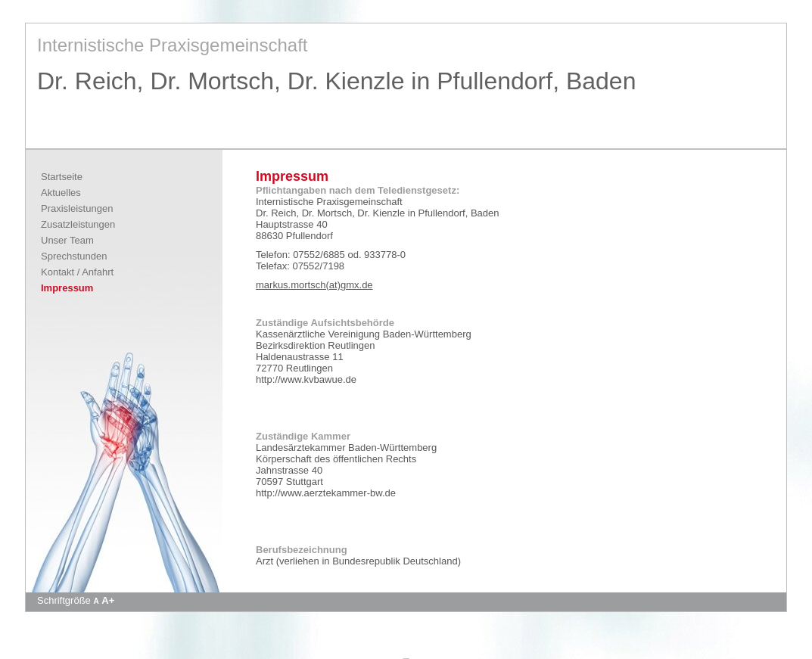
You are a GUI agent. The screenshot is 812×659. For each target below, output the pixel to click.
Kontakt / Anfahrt (77, 272)
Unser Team (67, 240)
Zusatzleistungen (78, 224)
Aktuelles (61, 193)
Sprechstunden (74, 256)
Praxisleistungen (77, 208)
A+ (108, 600)
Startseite (62, 177)
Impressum (67, 288)
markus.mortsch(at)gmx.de (314, 285)
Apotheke (406, 658)
